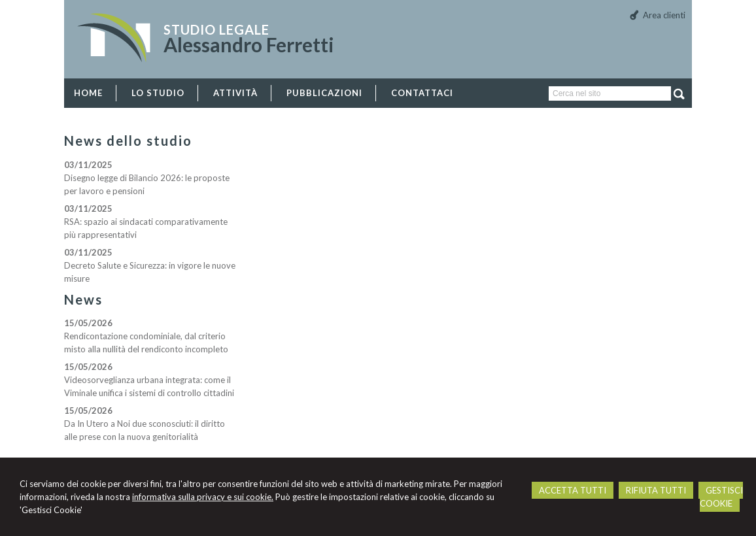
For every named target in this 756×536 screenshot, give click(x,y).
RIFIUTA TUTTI (656, 490)
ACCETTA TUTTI (573, 490)
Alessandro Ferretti (249, 44)
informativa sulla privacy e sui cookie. (203, 497)
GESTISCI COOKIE (721, 497)
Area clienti (664, 15)
